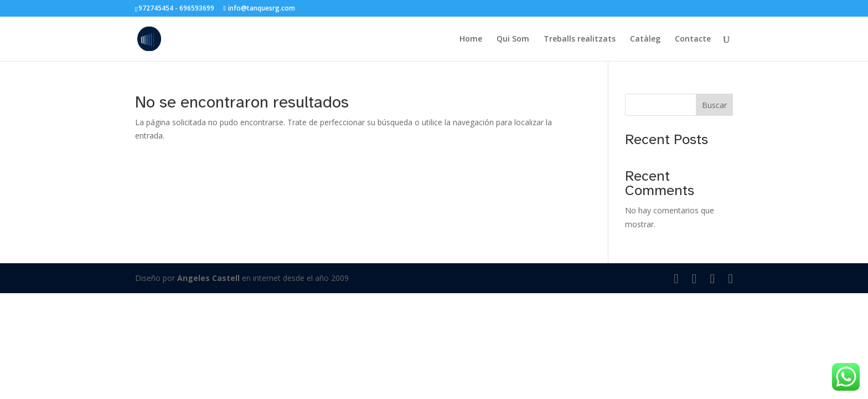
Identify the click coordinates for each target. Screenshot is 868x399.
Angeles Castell (208, 278)
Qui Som (513, 39)
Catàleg (645, 39)
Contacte (693, 39)
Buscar (714, 105)
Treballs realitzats (580, 39)
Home (471, 39)
